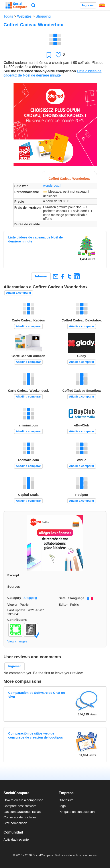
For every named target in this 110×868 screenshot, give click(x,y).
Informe (41, 276)
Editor (63, 605)
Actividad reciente (16, 840)
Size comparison (15, 823)
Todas (8, 16)
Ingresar (88, 5)
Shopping (43, 16)
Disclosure (66, 800)
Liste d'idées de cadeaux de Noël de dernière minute (35, 239)
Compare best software (20, 806)
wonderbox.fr (52, 186)
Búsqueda (33, 5)
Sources (14, 587)
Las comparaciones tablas (22, 812)
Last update (16, 610)
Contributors (17, 620)
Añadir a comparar (19, 293)
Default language (71, 598)
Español (102, 5)
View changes (17, 641)
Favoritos (49, 55)
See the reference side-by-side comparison (40, 71)
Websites (24, 16)
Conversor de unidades (20, 817)
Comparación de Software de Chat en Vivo (36, 695)
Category (14, 598)
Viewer (12, 605)
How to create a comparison (23, 800)
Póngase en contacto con (77, 812)
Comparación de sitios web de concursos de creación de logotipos (35, 735)
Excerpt (13, 575)
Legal (62, 806)
